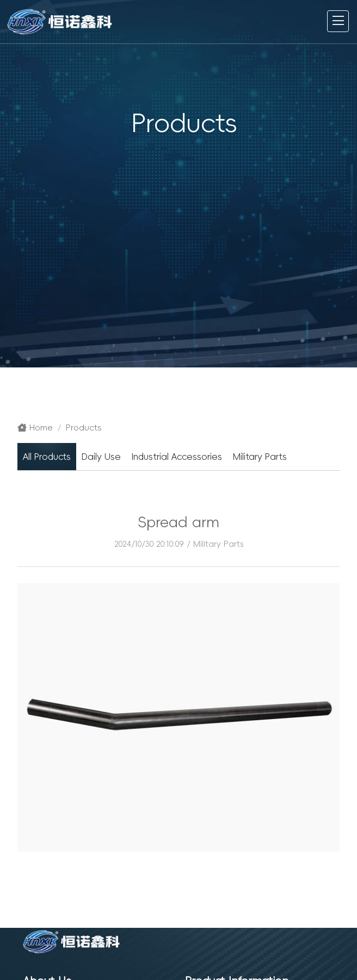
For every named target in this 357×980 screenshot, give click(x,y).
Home (35, 427)
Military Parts (218, 544)
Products (84, 427)
